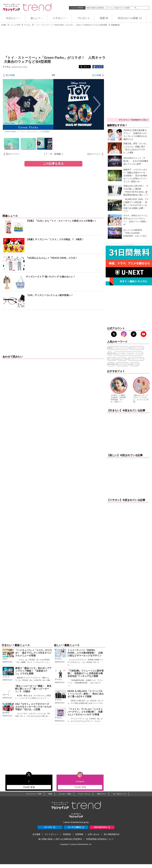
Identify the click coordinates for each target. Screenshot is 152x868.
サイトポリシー (52, 834)
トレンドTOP (15, 25)
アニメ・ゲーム (84, 794)
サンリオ (135, 364)
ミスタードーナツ (136, 359)
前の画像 (10, 75)
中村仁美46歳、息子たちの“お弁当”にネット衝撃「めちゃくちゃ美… (112, 8)
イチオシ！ (60, 18)
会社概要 (36, 834)
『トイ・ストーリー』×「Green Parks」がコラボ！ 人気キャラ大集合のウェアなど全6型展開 (71, 25)
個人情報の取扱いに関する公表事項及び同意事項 (60, 839)
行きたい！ (13, 18)
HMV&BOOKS (102, 827)
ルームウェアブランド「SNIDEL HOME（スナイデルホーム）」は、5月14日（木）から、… (85, 662)
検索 (104, 18)
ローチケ (50, 827)
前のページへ (13, 154)
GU (110, 354)
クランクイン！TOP (34, 794)
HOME (4, 25)
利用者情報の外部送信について (100, 839)
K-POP (112, 364)
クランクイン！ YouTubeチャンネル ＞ (134, 120)
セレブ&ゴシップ (119, 794)
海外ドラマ (101, 794)
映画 (50, 794)
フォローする (29, 787)
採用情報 (79, 834)
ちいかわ (112, 359)
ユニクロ (123, 359)
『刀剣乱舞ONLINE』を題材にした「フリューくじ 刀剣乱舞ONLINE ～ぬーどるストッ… (85, 683)
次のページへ (94, 154)
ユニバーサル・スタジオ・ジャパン (129, 354)
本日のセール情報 (130, 18)
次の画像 (97, 75)
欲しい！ (37, 18)
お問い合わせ (94, 834)
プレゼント (84, 18)
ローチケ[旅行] (76, 827)
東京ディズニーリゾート (118, 348)
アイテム (27, 25)
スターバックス (137, 348)
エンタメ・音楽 (65, 794)
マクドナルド (123, 364)
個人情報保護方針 (112, 834)
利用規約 (67, 834)
